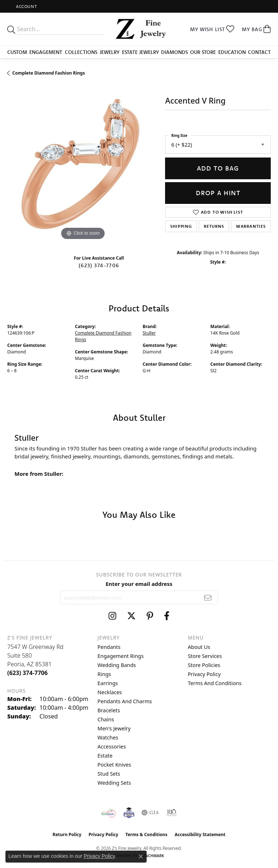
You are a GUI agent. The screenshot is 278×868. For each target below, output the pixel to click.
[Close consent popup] (141, 856)
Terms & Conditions (147, 835)
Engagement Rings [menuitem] (121, 656)
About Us (199, 647)
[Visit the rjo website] (172, 813)
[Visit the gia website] (150, 813)
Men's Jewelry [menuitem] (114, 728)
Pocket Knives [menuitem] (114, 765)
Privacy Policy (204, 674)
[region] (83, 167)
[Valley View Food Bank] (109, 813)
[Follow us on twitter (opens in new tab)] (131, 616)
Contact (259, 52)
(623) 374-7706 (99, 265)
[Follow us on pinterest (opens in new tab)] (150, 616)
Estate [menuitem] (105, 756)
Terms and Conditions (215, 683)
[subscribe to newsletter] (208, 597)
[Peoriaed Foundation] (129, 813)
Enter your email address (139, 584)
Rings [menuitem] (104, 674)
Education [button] (232, 52)
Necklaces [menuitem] (109, 692)
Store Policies (204, 665)
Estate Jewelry (140, 52)
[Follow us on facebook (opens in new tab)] (167, 616)
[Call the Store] (28, 673)
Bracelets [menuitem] (109, 710)
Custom (17, 52)
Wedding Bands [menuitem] (117, 665)
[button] (26, 6)
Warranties (251, 226)
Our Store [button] (203, 52)
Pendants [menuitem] (109, 647)
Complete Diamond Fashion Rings (49, 73)
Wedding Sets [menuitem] (114, 783)
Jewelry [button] (109, 52)
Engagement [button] (46, 52)
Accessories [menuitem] (111, 747)
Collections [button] (81, 52)
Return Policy (67, 835)
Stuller (149, 333)
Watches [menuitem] (108, 737)
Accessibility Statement (200, 835)
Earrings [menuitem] (108, 683)
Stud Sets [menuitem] (109, 774)
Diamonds (174, 52)
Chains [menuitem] (106, 719)
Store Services (205, 656)
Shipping (181, 226)
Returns (214, 226)
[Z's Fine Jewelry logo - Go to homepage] (139, 29)
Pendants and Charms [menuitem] (125, 701)
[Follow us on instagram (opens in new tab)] (112, 616)
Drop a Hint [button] (218, 193)
